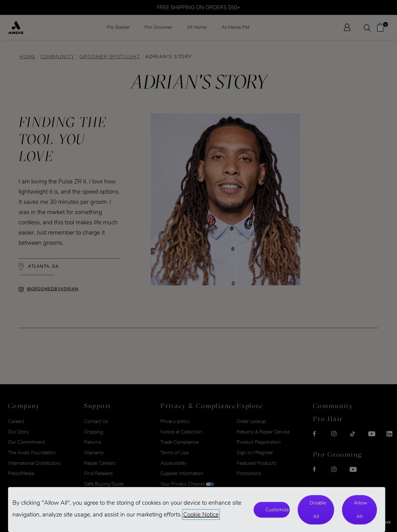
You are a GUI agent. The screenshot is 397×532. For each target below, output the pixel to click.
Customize (277, 510)
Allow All (360, 510)
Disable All (318, 510)
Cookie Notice (201, 514)
